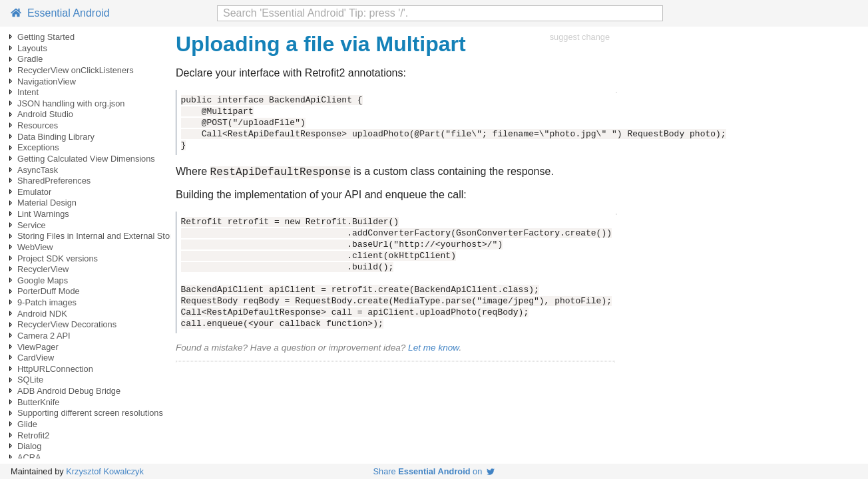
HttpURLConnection (55, 369)
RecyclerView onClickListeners (76, 70)
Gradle (30, 59)
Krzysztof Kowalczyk (105, 471)
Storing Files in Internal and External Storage (102, 236)
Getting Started (46, 37)
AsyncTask (38, 170)
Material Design (47, 203)
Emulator (34, 192)
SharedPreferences (54, 181)
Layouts (32, 48)
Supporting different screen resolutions (90, 413)
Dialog (29, 446)
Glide (27, 424)
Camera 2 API (44, 336)
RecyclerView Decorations (67, 324)
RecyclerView (43, 269)
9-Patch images (47, 302)
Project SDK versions (58, 258)
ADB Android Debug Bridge (69, 391)
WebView (35, 247)
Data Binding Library (56, 137)
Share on (434, 471)
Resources (38, 125)
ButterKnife (38, 402)
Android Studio (45, 114)
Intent (28, 92)
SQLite (30, 380)
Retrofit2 (33, 435)
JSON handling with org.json (71, 103)
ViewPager (38, 347)
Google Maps (43, 280)
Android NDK (42, 314)
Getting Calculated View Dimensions (86, 159)
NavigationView (47, 81)
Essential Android (60, 13)
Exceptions (38, 147)
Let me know (433, 350)
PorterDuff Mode (49, 291)
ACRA (29, 457)
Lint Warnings (43, 214)
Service (32, 225)
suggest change (580, 37)
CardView (36, 358)
